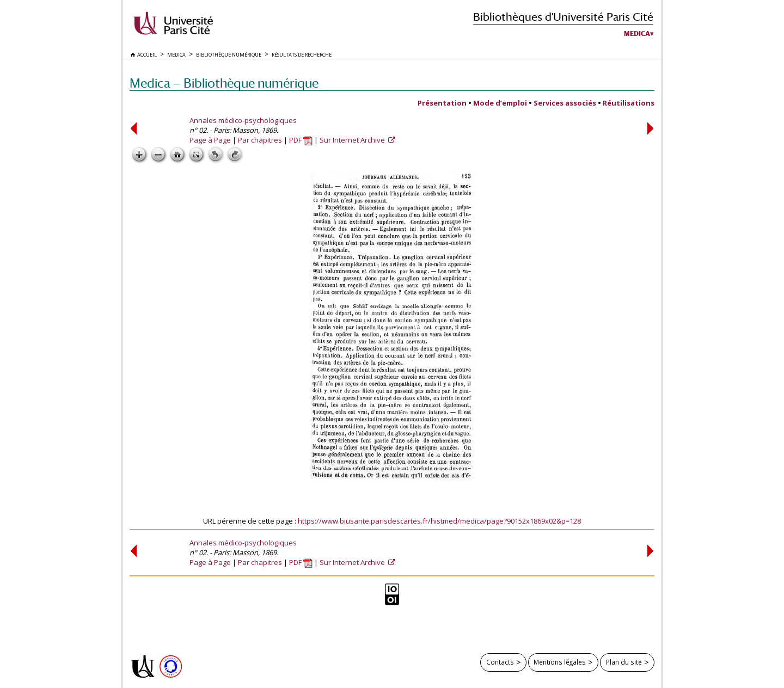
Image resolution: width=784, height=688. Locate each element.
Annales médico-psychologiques (243, 120)
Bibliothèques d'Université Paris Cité (563, 17)
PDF (301, 140)
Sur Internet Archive (353, 140)
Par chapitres (260, 140)
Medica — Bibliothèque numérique (224, 83)
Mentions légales (560, 662)
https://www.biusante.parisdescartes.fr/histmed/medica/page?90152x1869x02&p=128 (439, 521)
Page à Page (210, 140)
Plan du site (624, 662)
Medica (637, 34)
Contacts (500, 662)
